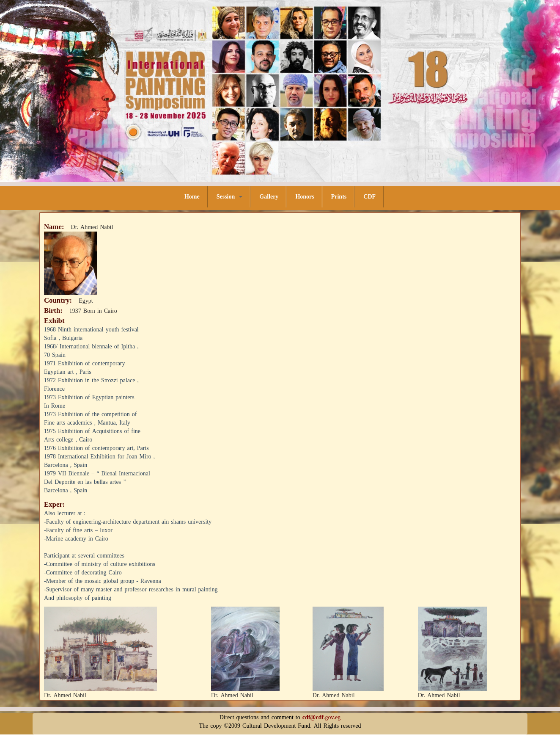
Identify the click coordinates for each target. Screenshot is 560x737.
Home (192, 197)
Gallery (269, 197)
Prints (339, 197)
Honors (305, 197)
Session (230, 197)
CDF (369, 197)
